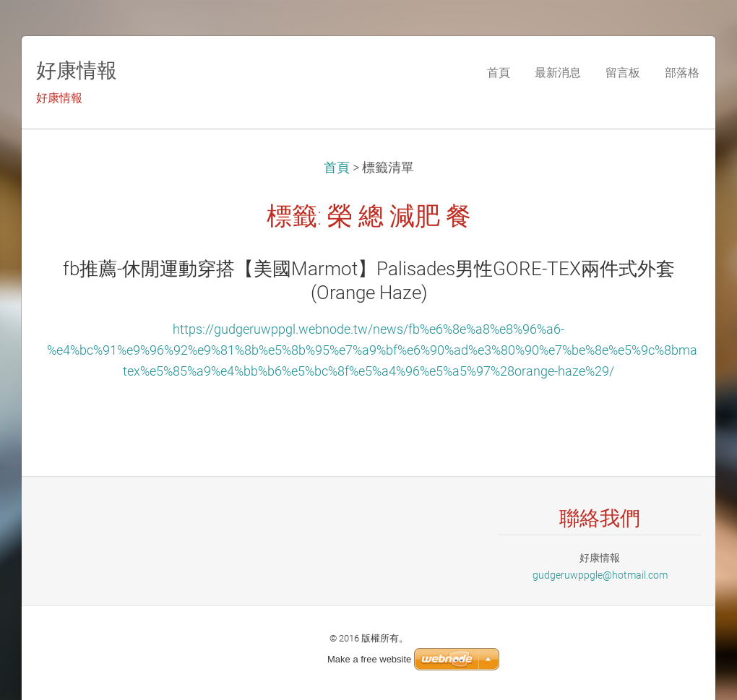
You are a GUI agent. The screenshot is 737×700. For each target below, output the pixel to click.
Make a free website (369, 659)
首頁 (337, 168)
